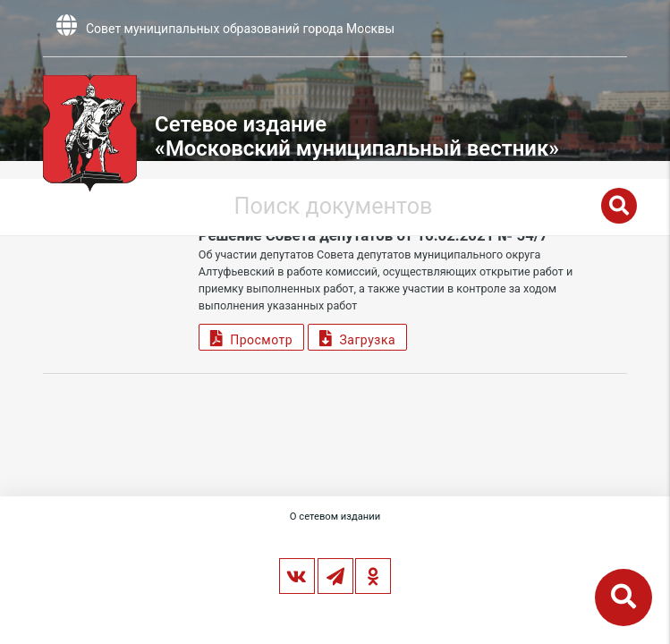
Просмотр (251, 338)
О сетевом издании (335, 517)
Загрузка (357, 338)
